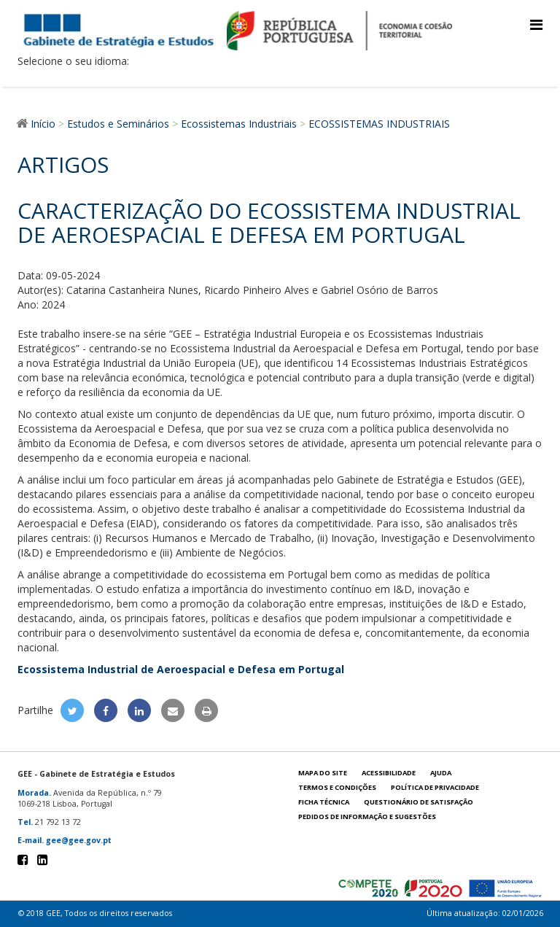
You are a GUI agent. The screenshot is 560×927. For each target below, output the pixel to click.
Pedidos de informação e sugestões (367, 817)
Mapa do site (323, 773)
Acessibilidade (389, 773)
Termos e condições (337, 787)
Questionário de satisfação (419, 802)
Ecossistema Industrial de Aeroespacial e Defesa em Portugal (181, 669)
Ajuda (441, 773)
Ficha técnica (324, 802)
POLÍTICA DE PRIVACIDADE (435, 787)
